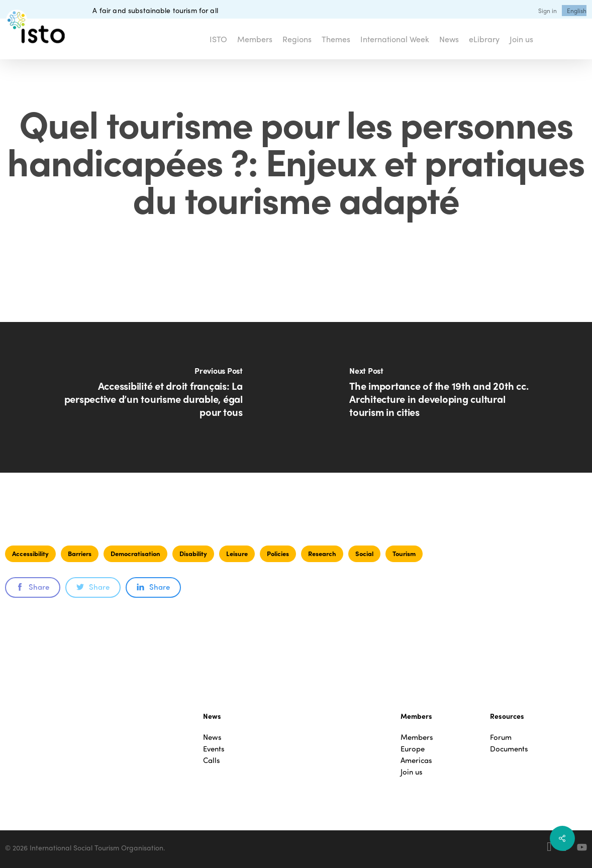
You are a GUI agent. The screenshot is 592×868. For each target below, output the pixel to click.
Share (33, 587)
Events (214, 749)
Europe (413, 749)
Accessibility (30, 553)
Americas (416, 760)
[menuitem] (577, 11)
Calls (212, 760)
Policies (278, 553)
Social (364, 553)
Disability (193, 553)
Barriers (80, 553)
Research (322, 553)
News (212, 737)
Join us (412, 772)
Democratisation (135, 553)
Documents (509, 749)
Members (417, 737)
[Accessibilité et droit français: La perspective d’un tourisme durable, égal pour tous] (148, 397)
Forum (501, 737)
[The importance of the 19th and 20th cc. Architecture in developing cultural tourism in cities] (444, 397)
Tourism (404, 553)
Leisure (237, 553)
